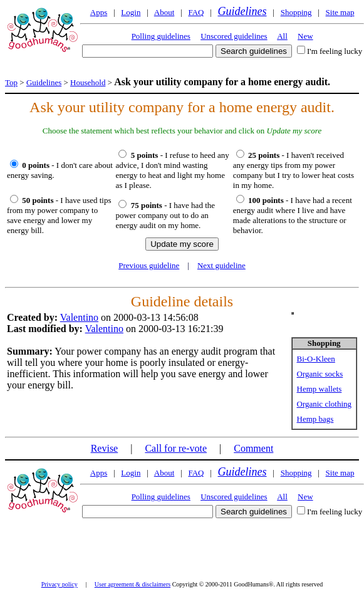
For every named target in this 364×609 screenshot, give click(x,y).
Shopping (296, 12)
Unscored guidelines (234, 36)
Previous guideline (149, 265)
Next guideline (221, 265)
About (164, 12)
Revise (105, 448)
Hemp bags (315, 419)
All (282, 36)
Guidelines (242, 11)
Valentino (79, 317)
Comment (253, 448)
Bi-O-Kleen (316, 359)
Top (11, 82)
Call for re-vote (176, 448)
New (305, 36)
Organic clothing (325, 404)
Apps (99, 12)
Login (131, 12)
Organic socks (320, 374)
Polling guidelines (161, 36)
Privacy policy (60, 584)
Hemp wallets (320, 389)
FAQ (196, 12)
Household (88, 82)
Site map (340, 12)
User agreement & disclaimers (133, 584)
